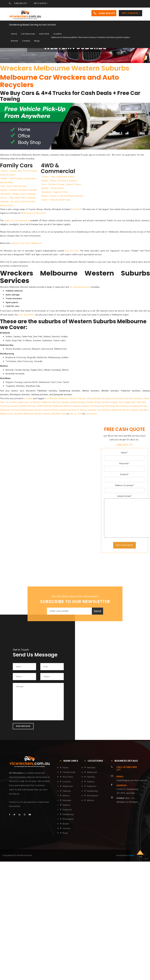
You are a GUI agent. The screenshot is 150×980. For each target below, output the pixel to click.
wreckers (28, 399)
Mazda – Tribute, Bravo (53, 188)
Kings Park (104, 406)
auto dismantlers (26, 315)
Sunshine (91, 410)
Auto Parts (44, 34)
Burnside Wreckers (134, 399)
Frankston (67, 810)
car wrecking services (80, 287)
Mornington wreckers (20, 395)
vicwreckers (91, 414)
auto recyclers (72, 251)
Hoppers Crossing (90, 406)
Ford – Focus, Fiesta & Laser (14, 186)
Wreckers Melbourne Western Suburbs (65, 68)
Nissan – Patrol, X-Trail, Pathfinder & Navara (62, 196)
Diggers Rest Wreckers (135, 402)
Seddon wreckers (68, 410)
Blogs (37, 41)
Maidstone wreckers (10, 410)
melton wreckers (51, 410)
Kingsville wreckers (119, 406)
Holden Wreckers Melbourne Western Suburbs (59, 406)
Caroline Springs (77, 402)
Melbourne (68, 786)
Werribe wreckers (110, 391)
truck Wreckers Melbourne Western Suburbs (118, 410)
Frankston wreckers (131, 391)
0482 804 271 (21, 3)
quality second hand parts (17, 221)
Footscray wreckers (9, 406)
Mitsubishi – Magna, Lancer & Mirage (18, 194)
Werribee (144, 410)
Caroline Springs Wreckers (98, 402)
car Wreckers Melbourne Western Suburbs (49, 402)
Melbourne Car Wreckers (33, 213)
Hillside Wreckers (28, 406)
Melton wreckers (91, 391)
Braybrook (99, 399)
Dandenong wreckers (70, 391)
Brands (15, 41)
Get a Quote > (131, 13)
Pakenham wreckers (47, 391)
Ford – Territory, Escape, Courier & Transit (61, 185)
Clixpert (131, 855)
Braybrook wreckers (114, 399)
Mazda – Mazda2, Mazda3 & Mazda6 (19, 190)
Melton (66, 796)
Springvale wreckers (63, 395)
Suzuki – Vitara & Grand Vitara (56, 200)
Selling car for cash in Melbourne (26, 243)
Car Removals (28, 34)
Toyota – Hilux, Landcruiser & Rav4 (58, 177)
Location (58, 34)
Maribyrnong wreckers (31, 410)
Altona (90, 399)
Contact (26, 41)
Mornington (68, 819)
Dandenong (68, 815)
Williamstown (6, 414)
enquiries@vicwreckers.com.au (132, 778)
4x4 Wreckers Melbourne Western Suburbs (65, 399)
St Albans (82, 410)
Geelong (67, 791)
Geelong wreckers (40, 395)
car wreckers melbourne (17, 402)
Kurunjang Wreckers (138, 406)
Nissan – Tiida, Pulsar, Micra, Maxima (18, 198)
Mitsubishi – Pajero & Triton (55, 192)
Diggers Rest (117, 402)
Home (14, 34)
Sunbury (66, 805)
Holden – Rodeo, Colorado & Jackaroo (59, 181)
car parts (76, 209)
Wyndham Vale (59, 414)
